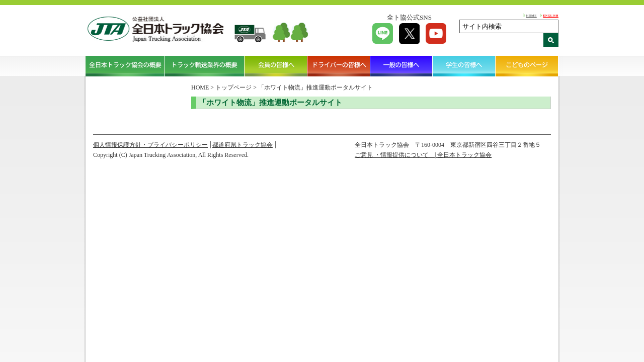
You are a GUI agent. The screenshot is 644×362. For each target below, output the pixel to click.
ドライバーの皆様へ (339, 66)
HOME (532, 15)
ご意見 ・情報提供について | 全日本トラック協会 (423, 155)
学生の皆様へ (464, 66)
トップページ (233, 87)
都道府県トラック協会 (243, 145)
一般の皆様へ (402, 66)
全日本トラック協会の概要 (125, 66)
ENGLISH (551, 15)
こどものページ (527, 66)
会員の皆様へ (276, 66)
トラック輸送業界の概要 (205, 66)
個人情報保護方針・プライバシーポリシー (150, 145)
